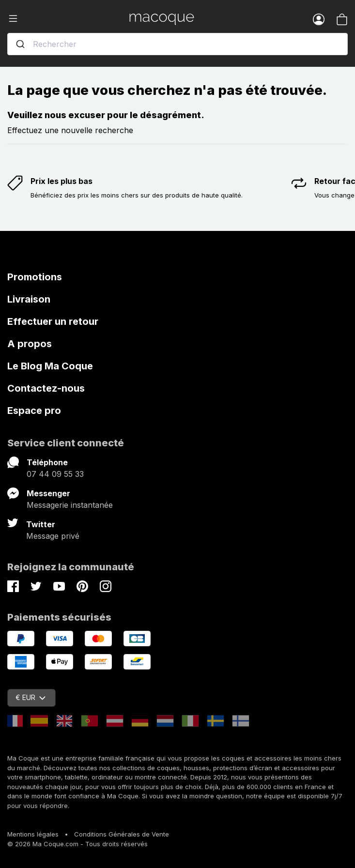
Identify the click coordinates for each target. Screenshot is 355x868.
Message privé (53, 536)
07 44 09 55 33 (55, 474)
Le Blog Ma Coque (50, 366)
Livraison (29, 299)
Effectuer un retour (53, 321)
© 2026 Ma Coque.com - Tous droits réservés (77, 844)
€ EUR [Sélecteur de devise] (31, 697)
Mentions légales (33, 834)
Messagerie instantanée (70, 505)
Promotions (35, 277)
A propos (30, 344)
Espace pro (34, 411)
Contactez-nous (46, 388)
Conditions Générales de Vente (122, 834)
